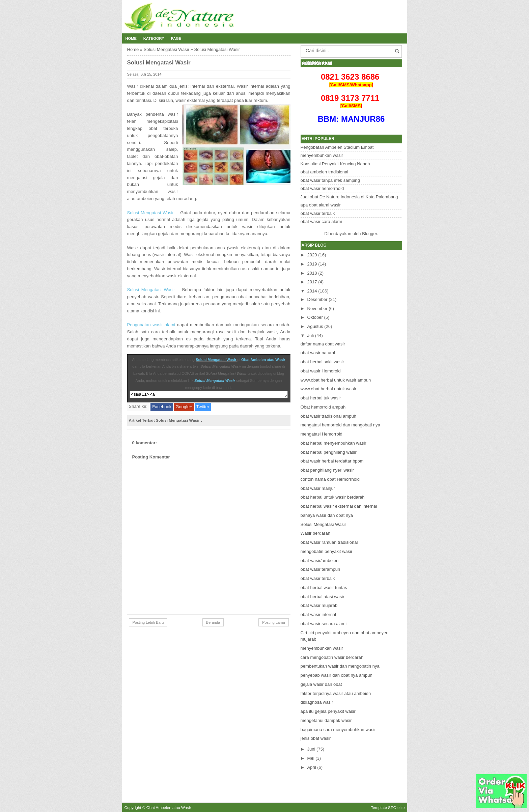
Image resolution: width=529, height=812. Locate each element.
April (312, 767)
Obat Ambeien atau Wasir (263, 360)
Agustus (315, 326)
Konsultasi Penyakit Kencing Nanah (335, 164)
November (317, 309)
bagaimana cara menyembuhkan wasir (338, 730)
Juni (311, 749)
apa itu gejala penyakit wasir (328, 711)
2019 (312, 264)
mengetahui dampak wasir (326, 720)
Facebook (162, 408)
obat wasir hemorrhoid (322, 188)
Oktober (315, 317)
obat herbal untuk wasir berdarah (333, 497)
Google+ (184, 408)
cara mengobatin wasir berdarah (332, 657)
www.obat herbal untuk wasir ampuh (336, 380)
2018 (312, 273)
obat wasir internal (318, 614)
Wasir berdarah (315, 533)
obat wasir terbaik (318, 213)
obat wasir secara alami (324, 624)
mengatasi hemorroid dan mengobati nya (340, 425)
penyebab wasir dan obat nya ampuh (337, 675)
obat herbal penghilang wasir (329, 452)
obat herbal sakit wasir (322, 362)
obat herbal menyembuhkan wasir (333, 443)
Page (176, 38)
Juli (311, 335)
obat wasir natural (318, 353)
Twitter (203, 408)
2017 (312, 282)
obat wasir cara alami (321, 221)
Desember (317, 299)
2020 (312, 255)
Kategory (154, 38)
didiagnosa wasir (317, 702)
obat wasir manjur (318, 488)
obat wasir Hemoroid (321, 371)
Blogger (369, 234)
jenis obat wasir (316, 738)
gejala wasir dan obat (321, 684)
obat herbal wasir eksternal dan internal (339, 506)
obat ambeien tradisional (325, 172)
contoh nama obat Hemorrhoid (330, 479)
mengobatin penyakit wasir (327, 551)
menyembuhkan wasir (322, 155)
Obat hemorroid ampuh (323, 407)
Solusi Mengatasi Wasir (166, 49)
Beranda (213, 623)
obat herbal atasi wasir (323, 597)
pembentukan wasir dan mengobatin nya (340, 666)
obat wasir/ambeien (320, 561)
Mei (311, 758)
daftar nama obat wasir (323, 344)
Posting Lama (273, 623)
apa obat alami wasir (321, 205)
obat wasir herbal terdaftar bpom (332, 461)
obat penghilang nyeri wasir (327, 470)
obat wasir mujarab (319, 605)
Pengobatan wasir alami (151, 325)
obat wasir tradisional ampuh (328, 416)
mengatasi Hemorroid (322, 434)
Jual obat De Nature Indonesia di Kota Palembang (349, 197)
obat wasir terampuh (321, 569)
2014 (312, 291)
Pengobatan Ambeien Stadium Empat (337, 147)
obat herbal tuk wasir (321, 398)
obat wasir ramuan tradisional (329, 542)
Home (131, 38)
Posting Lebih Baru (148, 623)
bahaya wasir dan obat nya (327, 515)
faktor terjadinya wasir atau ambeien (336, 693)
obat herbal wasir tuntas (324, 587)
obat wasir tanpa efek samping (330, 180)
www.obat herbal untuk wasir (328, 389)
